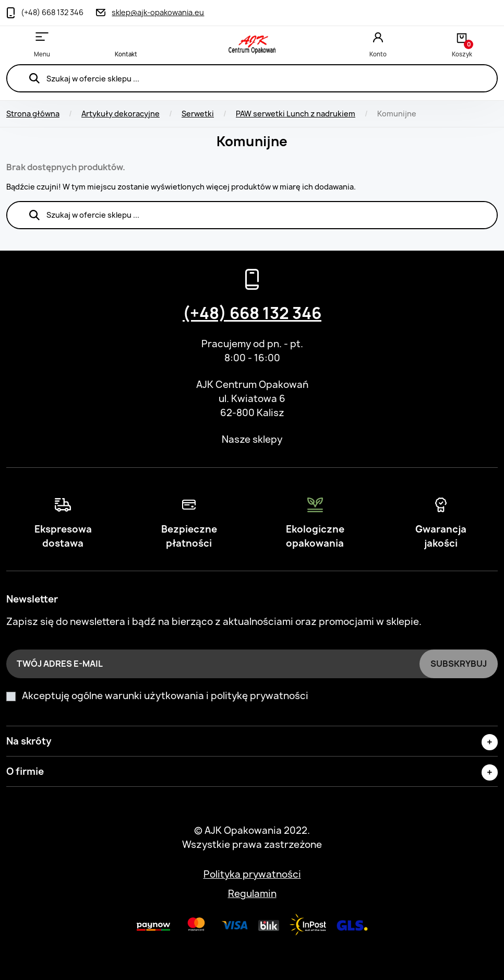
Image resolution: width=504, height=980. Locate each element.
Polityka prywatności (252, 874)
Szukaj (34, 78)
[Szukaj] (252, 78)
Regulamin (252, 894)
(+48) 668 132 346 (252, 313)
